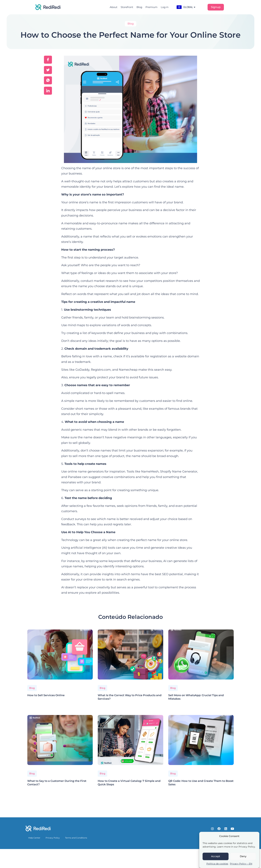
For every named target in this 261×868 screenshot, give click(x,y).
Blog (139, 7)
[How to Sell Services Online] (60, 654)
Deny (243, 856)
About (114, 7)
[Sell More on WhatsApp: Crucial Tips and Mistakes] (201, 654)
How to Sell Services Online (46, 695)
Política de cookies (217, 864)
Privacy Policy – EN (241, 864)
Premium (151, 7)
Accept (216, 856)
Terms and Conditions (76, 838)
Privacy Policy (53, 838)
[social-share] (48, 60)
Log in (165, 7)
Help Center (34, 838)
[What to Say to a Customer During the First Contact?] (60, 740)
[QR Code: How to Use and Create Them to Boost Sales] (201, 740)
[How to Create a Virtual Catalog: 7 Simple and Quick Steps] (130, 740)
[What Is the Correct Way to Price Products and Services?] (130, 654)
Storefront (127, 7)
